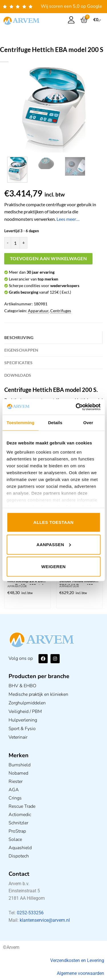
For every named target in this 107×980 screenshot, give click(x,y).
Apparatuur (38, 311)
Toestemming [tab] (21, 423)
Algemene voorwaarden (80, 973)
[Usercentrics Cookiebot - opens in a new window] (76, 407)
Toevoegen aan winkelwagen (49, 258)
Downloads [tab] (18, 375)
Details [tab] (55, 423)
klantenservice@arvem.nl (45, 920)
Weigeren (53, 567)
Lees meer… (68, 219)
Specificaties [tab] (19, 363)
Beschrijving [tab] (19, 337)
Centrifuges (61, 311)
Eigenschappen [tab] (21, 350)
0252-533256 (30, 913)
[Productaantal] (15, 243)
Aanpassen (54, 544)
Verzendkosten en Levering (77, 960)
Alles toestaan (53, 522)
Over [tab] (88, 423)
